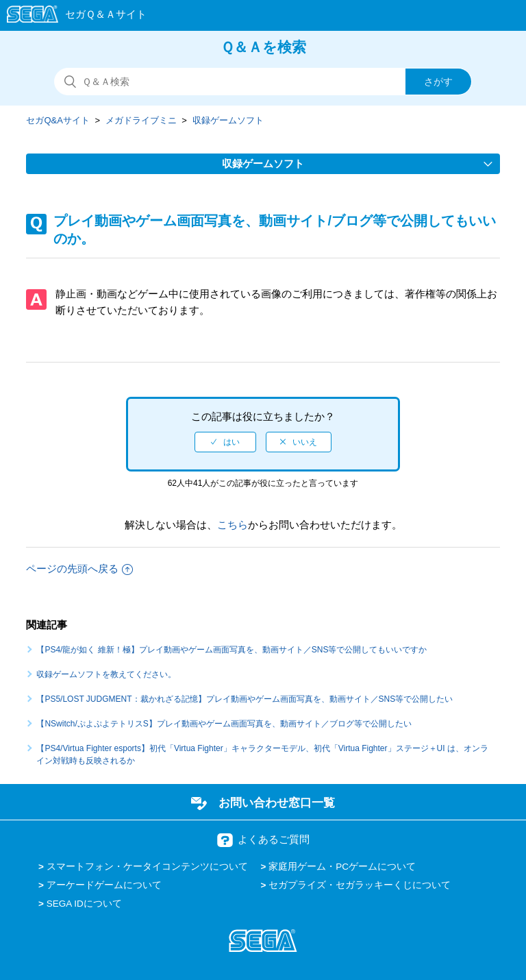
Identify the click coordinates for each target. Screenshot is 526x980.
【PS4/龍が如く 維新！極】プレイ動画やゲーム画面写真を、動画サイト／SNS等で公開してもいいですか (231, 650)
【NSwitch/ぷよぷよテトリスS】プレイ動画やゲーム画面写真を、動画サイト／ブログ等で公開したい (224, 724)
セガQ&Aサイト (58, 120)
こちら (233, 525)
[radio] (225, 442)
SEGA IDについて (84, 904)
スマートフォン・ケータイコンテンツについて (147, 867)
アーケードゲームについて (104, 885)
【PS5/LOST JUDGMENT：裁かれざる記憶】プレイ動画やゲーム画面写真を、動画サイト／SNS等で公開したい (245, 699)
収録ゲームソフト (228, 120)
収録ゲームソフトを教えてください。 (106, 674)
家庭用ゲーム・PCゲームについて (342, 867)
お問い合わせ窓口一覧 (277, 803)
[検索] (263, 82)
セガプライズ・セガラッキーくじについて (360, 885)
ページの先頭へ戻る (79, 568)
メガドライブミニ (141, 120)
